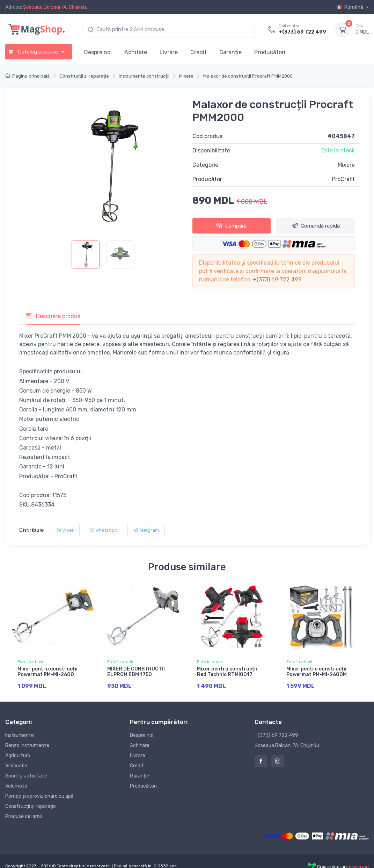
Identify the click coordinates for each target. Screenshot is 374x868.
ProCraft (343, 179)
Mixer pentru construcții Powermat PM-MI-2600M (317, 672)
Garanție (230, 52)
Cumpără (231, 225)
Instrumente (20, 735)
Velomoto (16, 786)
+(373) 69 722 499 (302, 32)
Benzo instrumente (27, 745)
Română (350, 7)
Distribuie (31, 530)
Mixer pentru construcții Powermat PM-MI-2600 (47, 672)
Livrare (169, 52)
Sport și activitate (26, 776)
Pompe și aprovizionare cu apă (39, 796)
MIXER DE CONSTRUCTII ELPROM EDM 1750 (136, 672)
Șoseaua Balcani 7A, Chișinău (55, 7)
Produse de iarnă (24, 816)
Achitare (136, 52)
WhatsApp (104, 530)
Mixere (346, 165)
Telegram (146, 530)
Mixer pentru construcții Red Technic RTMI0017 (227, 672)
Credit (199, 52)
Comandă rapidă (316, 225)
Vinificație (16, 766)
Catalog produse (34, 52)
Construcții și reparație (31, 806)
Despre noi (98, 52)
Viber (65, 530)
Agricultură (18, 756)
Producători (270, 52)
